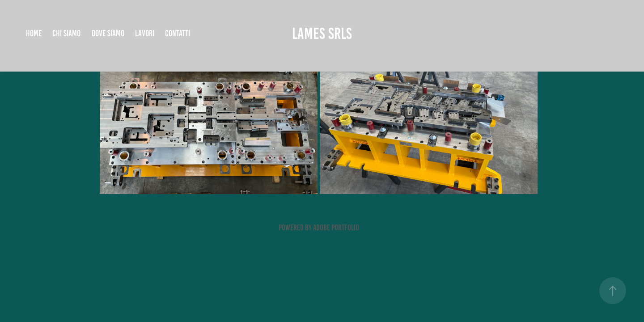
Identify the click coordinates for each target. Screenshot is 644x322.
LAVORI (145, 33)
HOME (34, 33)
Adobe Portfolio (336, 228)
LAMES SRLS (322, 34)
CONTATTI (178, 33)
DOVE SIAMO (108, 33)
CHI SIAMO (66, 33)
